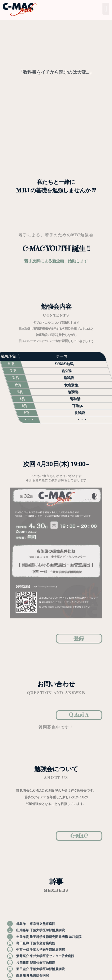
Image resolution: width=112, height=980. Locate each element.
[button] (106, 9)
